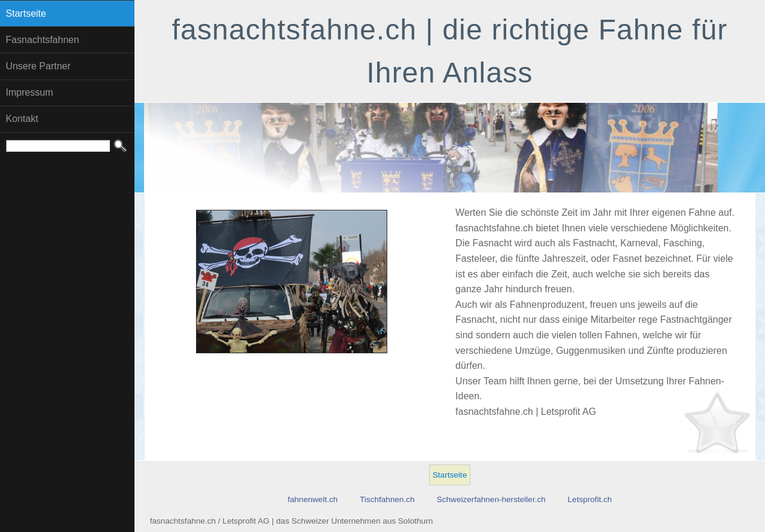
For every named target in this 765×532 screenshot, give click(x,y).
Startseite (26, 13)
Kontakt (22, 119)
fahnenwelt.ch (313, 499)
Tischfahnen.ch (387, 499)
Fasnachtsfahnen (43, 40)
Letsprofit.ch (590, 499)
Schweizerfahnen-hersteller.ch (491, 499)
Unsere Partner (39, 66)
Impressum (30, 92)
